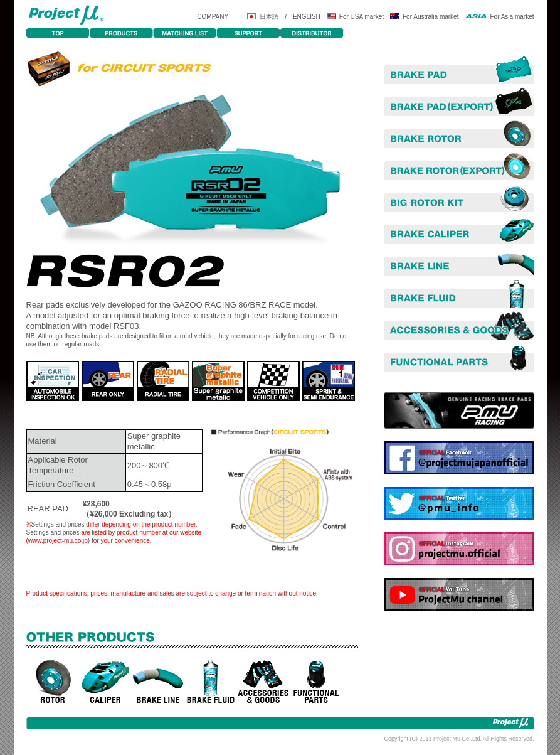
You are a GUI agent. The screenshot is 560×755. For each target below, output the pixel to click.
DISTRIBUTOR (311, 33)
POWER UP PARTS (316, 682)
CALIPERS (105, 682)
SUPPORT (248, 33)
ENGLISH (307, 17)
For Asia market (512, 17)
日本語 (269, 17)
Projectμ (66, 14)
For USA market (362, 17)
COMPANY (213, 17)
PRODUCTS (121, 33)
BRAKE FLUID (211, 682)
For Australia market (431, 17)
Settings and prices (58, 524)
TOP (58, 33)
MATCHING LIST (185, 33)
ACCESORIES (263, 682)
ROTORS (53, 682)
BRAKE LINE (158, 682)
